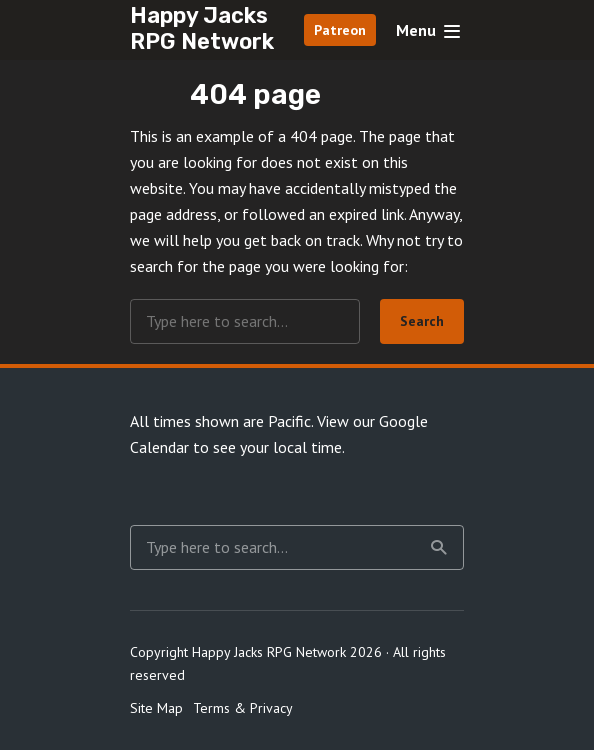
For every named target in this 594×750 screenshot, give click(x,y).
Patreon (340, 30)
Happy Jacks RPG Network (202, 28)
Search (422, 321)
